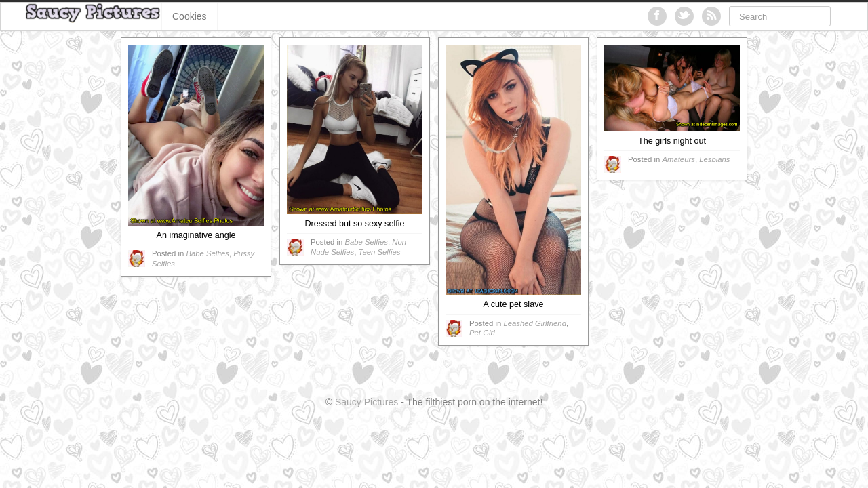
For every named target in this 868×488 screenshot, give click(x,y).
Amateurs (678, 159)
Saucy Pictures (367, 402)
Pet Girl (482, 333)
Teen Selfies (380, 252)
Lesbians (714, 159)
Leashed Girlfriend (535, 323)
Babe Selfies (208, 253)
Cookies (190, 16)
